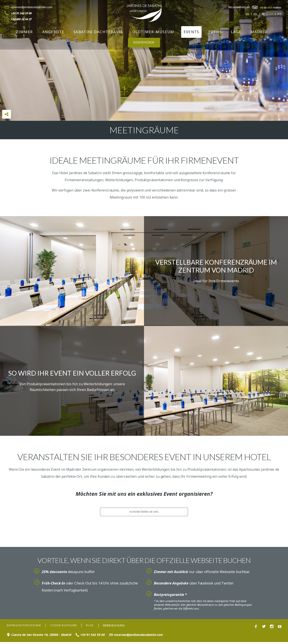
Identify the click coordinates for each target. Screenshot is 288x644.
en (255, 14)
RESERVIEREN (144, 42)
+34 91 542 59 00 (21, 13)
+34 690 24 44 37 (21, 19)
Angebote (53, 32)
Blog (98, 627)
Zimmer (25, 32)
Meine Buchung (122, 627)
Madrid (259, 32)
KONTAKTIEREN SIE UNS (144, 512)
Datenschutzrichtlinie (26, 627)
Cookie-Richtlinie (70, 627)
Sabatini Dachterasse (98, 32)
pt (280, 14)
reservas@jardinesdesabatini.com (32, 7)
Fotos (215, 32)
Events (191, 32)
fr (263, 14)
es (247, 14)
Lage (236, 32)
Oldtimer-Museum (153, 32)
